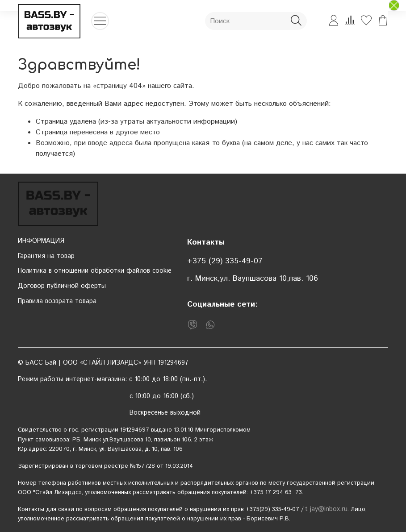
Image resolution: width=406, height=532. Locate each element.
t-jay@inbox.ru (326, 509)
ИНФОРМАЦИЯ (41, 241)
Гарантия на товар (46, 256)
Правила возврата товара (57, 301)
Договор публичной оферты (62, 286)
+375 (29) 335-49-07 (225, 261)
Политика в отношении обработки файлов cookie (95, 271)
